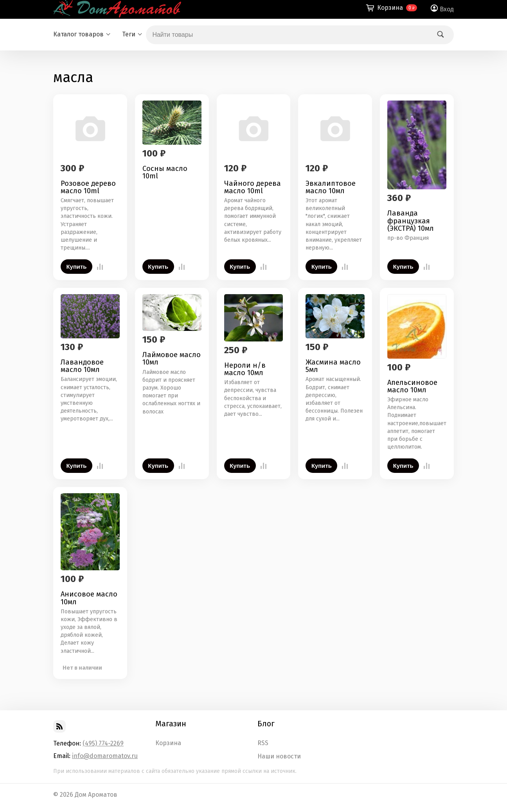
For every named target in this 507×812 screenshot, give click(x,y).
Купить (77, 267)
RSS (263, 743)
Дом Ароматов (96, 795)
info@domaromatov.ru (105, 756)
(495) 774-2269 (103, 743)
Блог (266, 724)
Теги (129, 34)
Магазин (171, 724)
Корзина (168, 743)
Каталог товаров (78, 34)
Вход (447, 9)
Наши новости (279, 756)
